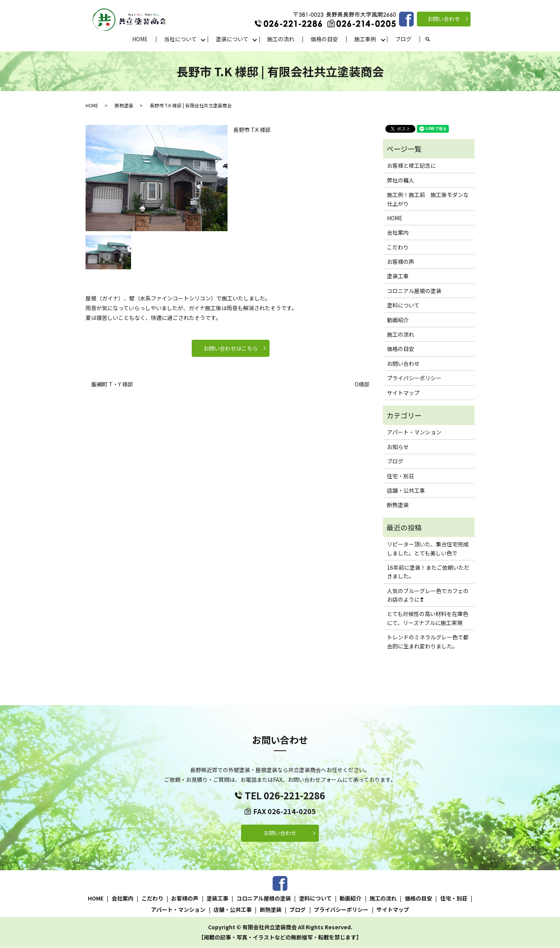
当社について (180, 39)
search (432, 39)
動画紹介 (398, 320)
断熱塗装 (124, 105)
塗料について (403, 305)
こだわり (398, 248)
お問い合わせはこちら (231, 349)
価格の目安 (325, 39)
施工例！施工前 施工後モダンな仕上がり (428, 199)
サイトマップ (403, 393)
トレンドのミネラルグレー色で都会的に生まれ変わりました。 (428, 642)
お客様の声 (401, 262)
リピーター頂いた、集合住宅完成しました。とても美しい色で (428, 549)
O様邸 (362, 385)
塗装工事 (398, 276)
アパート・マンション (414, 432)
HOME (140, 39)
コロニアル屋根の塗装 (414, 291)
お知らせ (398, 447)
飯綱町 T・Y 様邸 (112, 385)
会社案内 (398, 233)
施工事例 (366, 39)
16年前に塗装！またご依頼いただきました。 (428, 572)
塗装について (232, 39)
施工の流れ (281, 39)
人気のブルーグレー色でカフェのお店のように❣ (428, 595)
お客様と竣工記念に (411, 166)
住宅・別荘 (401, 476)
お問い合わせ (444, 19)
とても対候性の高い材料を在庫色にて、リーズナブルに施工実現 (428, 618)
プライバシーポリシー (414, 378)
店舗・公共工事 (406, 491)
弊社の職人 (401, 181)
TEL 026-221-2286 (285, 796)
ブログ (404, 39)
